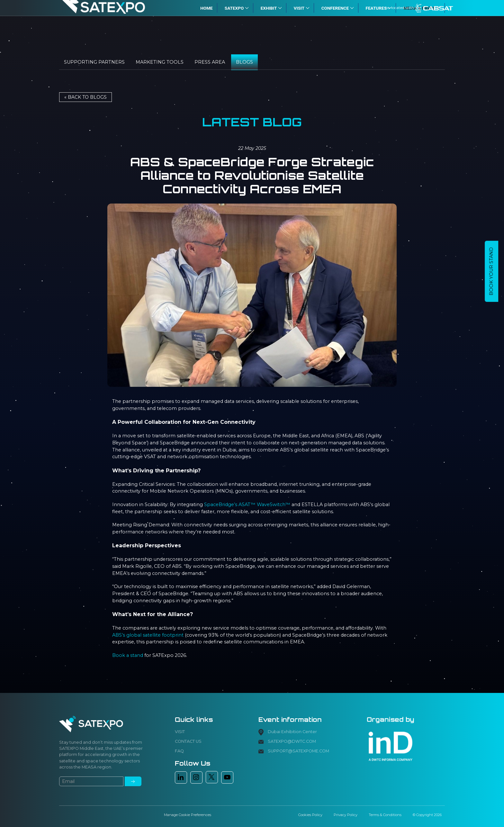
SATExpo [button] (237, 8)
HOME (207, 8)
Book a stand (128, 655)
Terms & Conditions (385, 815)
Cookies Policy (310, 815)
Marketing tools (160, 62)
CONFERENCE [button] (338, 8)
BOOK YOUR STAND (491, 271)
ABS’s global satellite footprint (148, 635)
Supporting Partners (94, 62)
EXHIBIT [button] (271, 8)
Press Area (210, 62)
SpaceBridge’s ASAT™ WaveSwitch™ (247, 504)
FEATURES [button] (379, 8)
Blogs (244, 62)
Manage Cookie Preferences (188, 815)
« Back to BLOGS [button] (85, 97)
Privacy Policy (346, 815)
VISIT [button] (302, 8)
